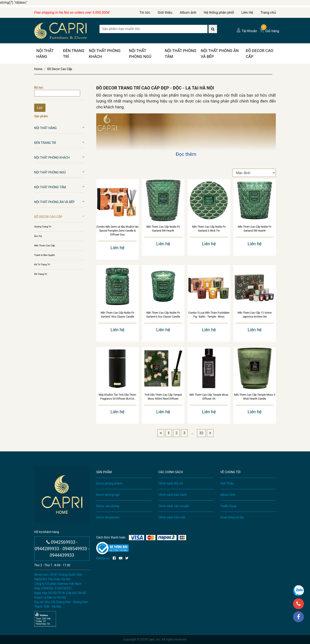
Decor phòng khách (109, 483)
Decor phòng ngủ (108, 495)
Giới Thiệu (227, 483)
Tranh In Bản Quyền (45, 255)
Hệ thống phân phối (219, 13)
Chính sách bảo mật (172, 517)
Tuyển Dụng (228, 506)
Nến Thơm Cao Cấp (45, 246)
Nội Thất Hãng (45, 54)
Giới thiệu (165, 13)
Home (38, 69)
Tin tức (145, 13)
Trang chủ (268, 13)
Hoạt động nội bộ (232, 517)
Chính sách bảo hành (172, 495)
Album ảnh (188, 13)
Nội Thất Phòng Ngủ (140, 54)
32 (201, 433)
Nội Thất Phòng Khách (105, 54)
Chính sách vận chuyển (174, 506)
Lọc (40, 108)
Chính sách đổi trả (170, 483)
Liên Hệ (247, 13)
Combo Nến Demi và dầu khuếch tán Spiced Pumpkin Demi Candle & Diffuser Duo (118, 231)
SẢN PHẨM (104, 472)
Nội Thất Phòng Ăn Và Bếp (220, 54)
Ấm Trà (38, 236)
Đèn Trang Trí (74, 54)
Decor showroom (108, 517)
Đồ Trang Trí (41, 274)
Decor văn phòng (108, 506)
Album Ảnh (228, 495)
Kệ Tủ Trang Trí (42, 265)
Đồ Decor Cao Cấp (259, 54)
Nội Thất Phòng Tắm (181, 54)
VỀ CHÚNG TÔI (230, 472)
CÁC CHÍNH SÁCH (171, 472)
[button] (83, 127)
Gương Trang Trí (43, 227)
